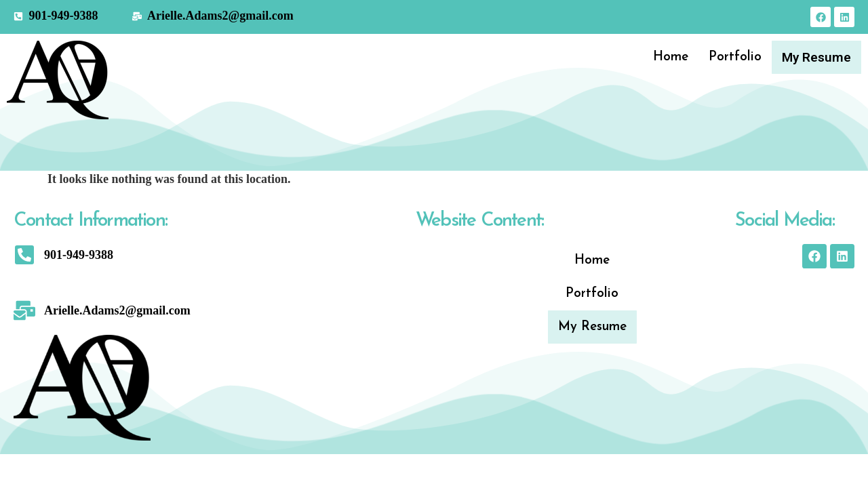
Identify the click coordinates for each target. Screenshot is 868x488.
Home (673, 57)
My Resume (817, 57)
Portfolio (737, 57)
